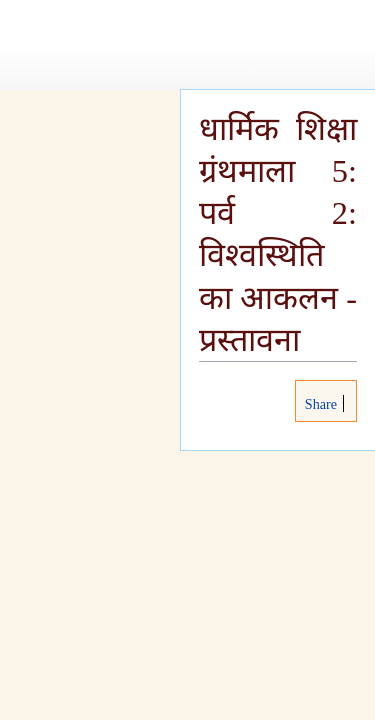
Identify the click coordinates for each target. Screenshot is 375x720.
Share (319, 404)
